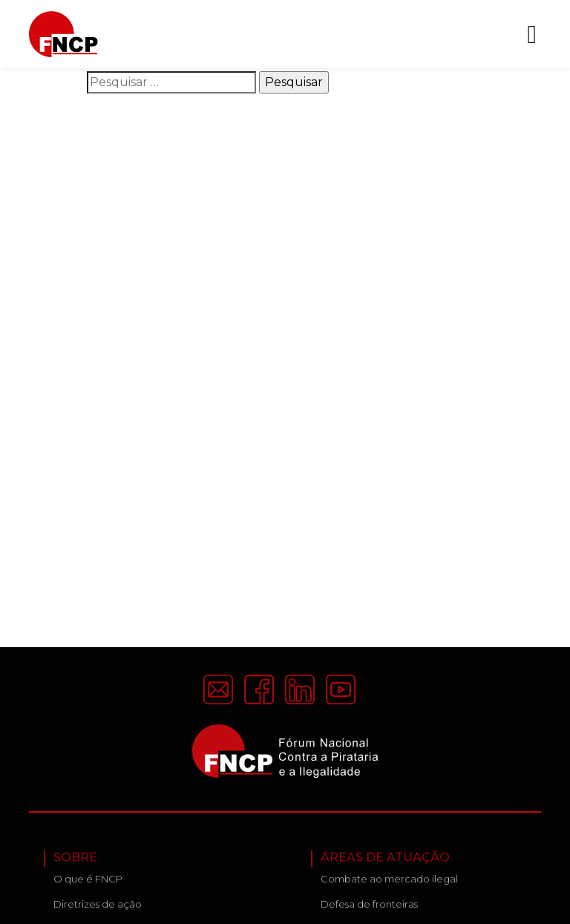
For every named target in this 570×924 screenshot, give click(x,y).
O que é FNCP (88, 882)
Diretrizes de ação (98, 908)
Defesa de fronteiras (369, 908)
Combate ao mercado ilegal (389, 882)
